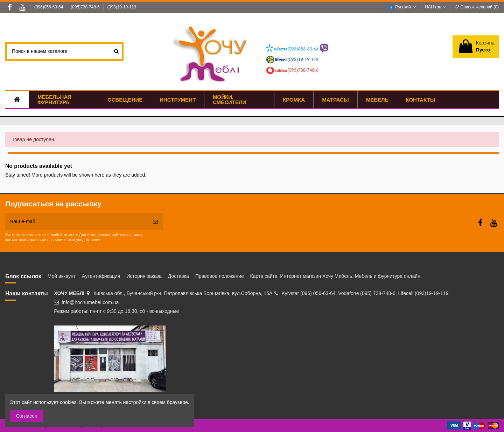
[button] (377, 100)
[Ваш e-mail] (77, 222)
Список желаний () (476, 7)
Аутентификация (101, 276)
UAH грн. (436, 7)
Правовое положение (220, 276)
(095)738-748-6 (86, 7)
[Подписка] (155, 222)
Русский (403, 7)
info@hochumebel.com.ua (90, 302)
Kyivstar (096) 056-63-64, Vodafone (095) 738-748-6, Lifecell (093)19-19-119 (365, 293)
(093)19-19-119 (122, 7)
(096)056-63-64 (49, 7)
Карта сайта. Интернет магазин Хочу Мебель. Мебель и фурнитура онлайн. (336, 276)
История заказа (144, 276)
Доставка (178, 276)
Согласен (27, 416)
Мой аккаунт (62, 276)
